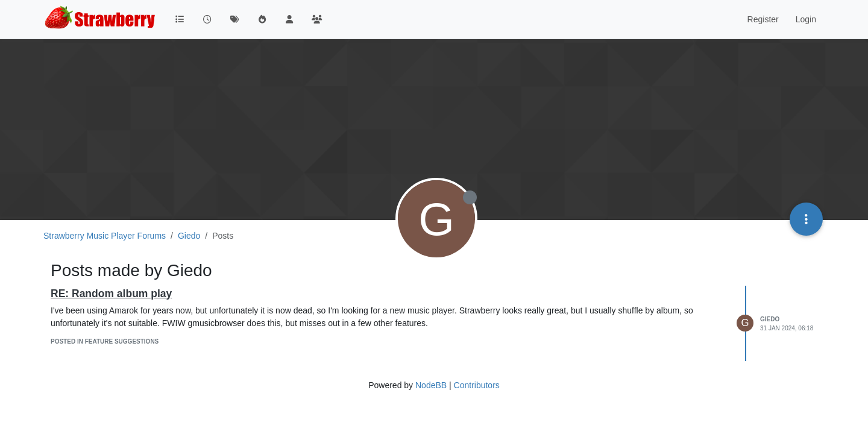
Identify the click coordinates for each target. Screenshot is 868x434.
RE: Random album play (111, 294)
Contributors (477, 385)
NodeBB (431, 385)
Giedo (770, 319)
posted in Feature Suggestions (105, 341)
